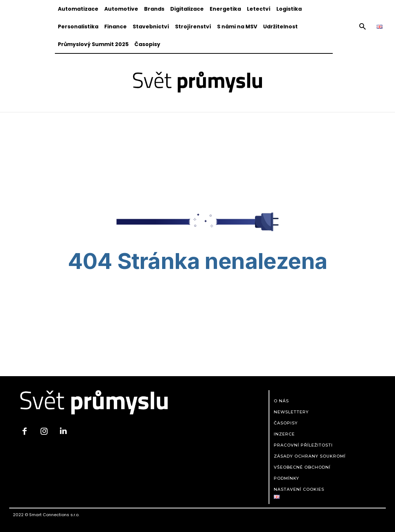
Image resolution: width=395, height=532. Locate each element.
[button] (363, 27)
